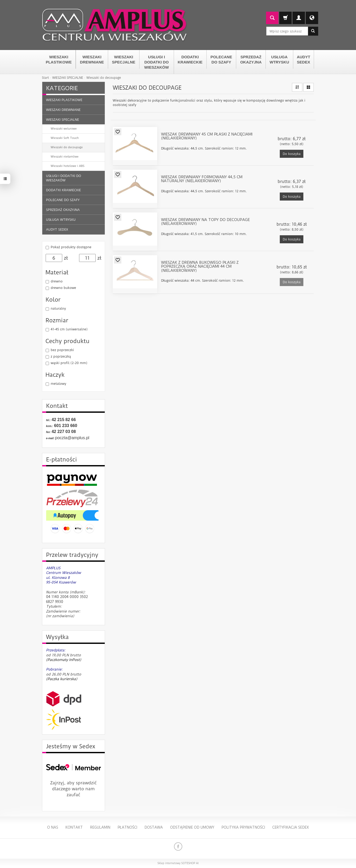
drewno (54, 281)
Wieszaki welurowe (64, 129)
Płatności (127, 827)
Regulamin (100, 827)
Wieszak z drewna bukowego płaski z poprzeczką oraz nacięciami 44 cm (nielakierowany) (200, 267)
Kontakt (74, 827)
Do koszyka (292, 154)
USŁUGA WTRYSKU (279, 59)
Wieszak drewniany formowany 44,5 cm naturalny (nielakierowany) (202, 179)
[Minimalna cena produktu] (54, 258)
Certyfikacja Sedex (291, 827)
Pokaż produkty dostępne (69, 247)
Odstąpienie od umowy (192, 827)
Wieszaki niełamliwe (65, 157)
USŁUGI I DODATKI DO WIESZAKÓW (156, 62)
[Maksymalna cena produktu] (87, 258)
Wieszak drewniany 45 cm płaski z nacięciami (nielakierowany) (207, 136)
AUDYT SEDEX (304, 59)
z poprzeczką (58, 357)
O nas (53, 827)
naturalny (56, 309)
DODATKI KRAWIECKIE (190, 59)
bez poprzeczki (60, 350)
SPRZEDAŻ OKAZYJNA (251, 59)
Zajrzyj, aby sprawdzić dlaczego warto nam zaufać (74, 789)
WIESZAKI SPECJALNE (124, 59)
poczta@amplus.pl (72, 438)
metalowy (56, 384)
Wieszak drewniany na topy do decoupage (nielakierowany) (205, 222)
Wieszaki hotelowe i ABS (68, 166)
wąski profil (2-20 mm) (67, 363)
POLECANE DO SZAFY (221, 59)
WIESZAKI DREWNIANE (92, 59)
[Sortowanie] (297, 87)
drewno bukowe (61, 288)
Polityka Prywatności (243, 827)
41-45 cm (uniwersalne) (67, 329)
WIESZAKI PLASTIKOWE (59, 59)
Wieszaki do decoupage (67, 147)
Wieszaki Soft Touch (65, 138)
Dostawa (154, 827)
